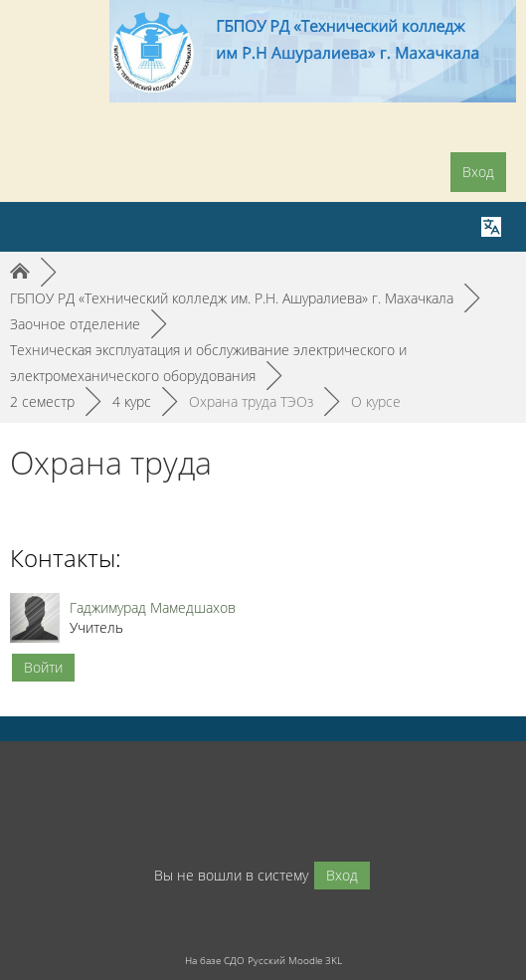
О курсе (376, 401)
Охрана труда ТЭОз (251, 401)
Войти (43, 667)
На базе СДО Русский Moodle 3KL (263, 960)
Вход (478, 172)
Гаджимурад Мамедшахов (153, 607)
